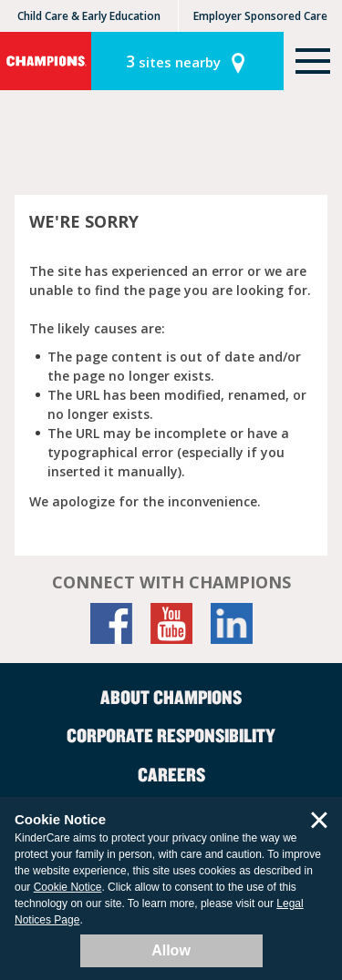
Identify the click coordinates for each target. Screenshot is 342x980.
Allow (171, 950)
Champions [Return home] (46, 61)
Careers (171, 774)
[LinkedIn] (232, 623)
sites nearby (173, 61)
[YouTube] (171, 623)
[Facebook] (111, 623)
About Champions (171, 697)
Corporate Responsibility (171, 735)
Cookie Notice (68, 887)
